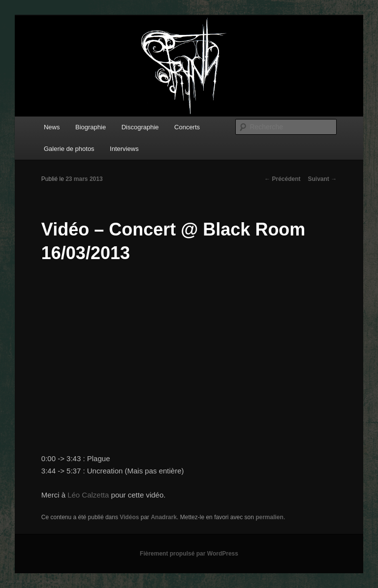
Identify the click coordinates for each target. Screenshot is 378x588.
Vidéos (129, 517)
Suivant (323, 179)
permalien (269, 517)
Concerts (187, 127)
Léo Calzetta (88, 495)
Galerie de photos (69, 149)
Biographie (91, 127)
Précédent (282, 179)
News (52, 127)
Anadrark (164, 517)
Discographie (140, 127)
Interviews (124, 149)
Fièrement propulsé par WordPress (189, 554)
